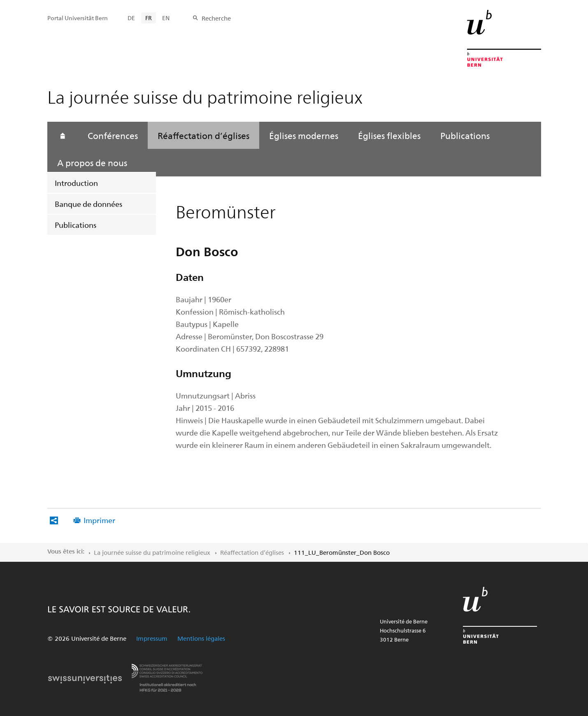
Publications (76, 225)
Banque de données (88, 204)
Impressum (152, 638)
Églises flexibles (389, 135)
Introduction (76, 183)
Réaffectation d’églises (203, 135)
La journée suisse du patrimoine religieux (152, 552)
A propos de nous (92, 162)
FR (149, 18)
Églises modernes (304, 135)
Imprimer (99, 520)
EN (166, 18)
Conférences (113, 135)
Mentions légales (201, 638)
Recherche (216, 18)
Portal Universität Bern (78, 18)
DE (131, 18)
